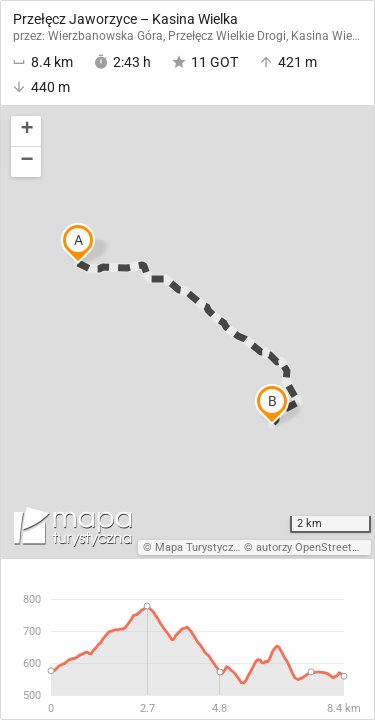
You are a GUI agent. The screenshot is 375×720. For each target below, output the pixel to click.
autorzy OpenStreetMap (315, 547)
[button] (26, 131)
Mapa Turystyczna (200, 547)
